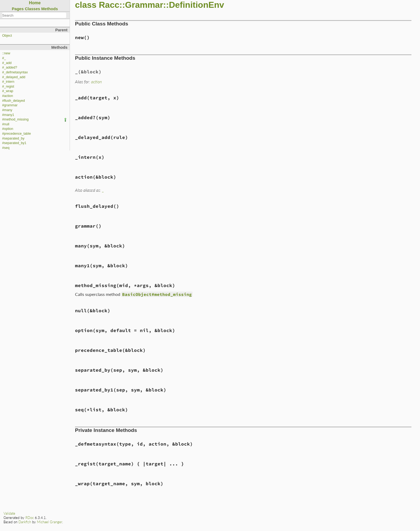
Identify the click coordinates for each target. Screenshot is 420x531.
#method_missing (15, 119)
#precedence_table (16, 134)
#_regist (8, 86)
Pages (18, 9)
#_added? (10, 67)
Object (7, 36)
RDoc (30, 518)
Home (35, 3)
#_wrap (8, 91)
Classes (33, 9)
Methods (50, 9)
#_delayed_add (14, 77)
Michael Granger (50, 522)
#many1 (8, 115)
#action (8, 96)
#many (7, 110)
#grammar (10, 105)
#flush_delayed (14, 101)
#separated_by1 (14, 143)
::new (6, 53)
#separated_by (13, 138)
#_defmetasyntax (15, 72)
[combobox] (34, 15)
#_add (7, 63)
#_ (4, 58)
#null (6, 124)
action (96, 82)
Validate (9, 513)
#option (8, 129)
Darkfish (25, 522)
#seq (6, 148)
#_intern (8, 82)
